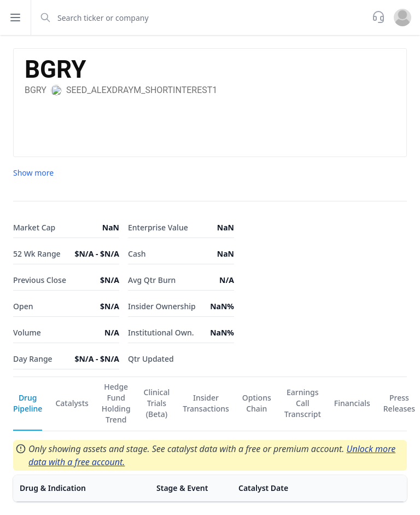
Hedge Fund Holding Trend (116, 403)
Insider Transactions (206, 403)
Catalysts (72, 403)
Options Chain (257, 403)
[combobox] (200, 18)
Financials (352, 403)
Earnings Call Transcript (303, 403)
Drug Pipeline (28, 403)
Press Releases (399, 403)
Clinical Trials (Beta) (157, 403)
